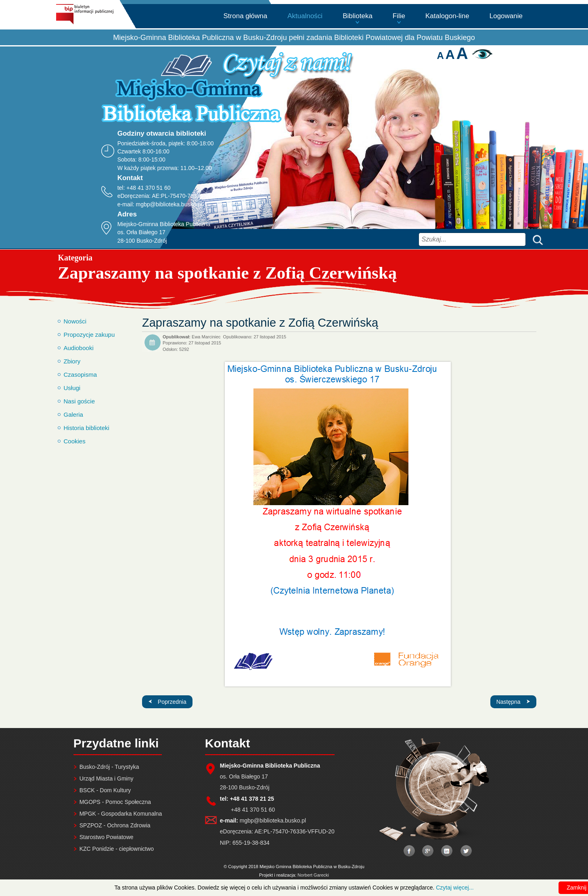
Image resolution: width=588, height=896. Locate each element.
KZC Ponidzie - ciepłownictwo (117, 849)
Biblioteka (358, 16)
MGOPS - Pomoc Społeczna (115, 802)
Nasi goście (80, 401)
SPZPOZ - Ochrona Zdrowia (115, 825)
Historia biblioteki (87, 428)
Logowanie (506, 16)
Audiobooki (79, 348)
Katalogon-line (447, 16)
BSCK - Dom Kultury (105, 790)
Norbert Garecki (313, 875)
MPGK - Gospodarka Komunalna (121, 814)
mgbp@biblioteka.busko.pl (169, 204)
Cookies (75, 441)
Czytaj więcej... (455, 888)
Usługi (72, 388)
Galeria (73, 414)
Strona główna (246, 16)
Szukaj (536, 239)
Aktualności (305, 16)
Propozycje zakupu (89, 335)
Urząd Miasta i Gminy (107, 778)
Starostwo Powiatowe (107, 837)
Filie (399, 16)
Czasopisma (81, 375)
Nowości (75, 321)
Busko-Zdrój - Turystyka (109, 767)
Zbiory (72, 361)
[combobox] (472, 239)
